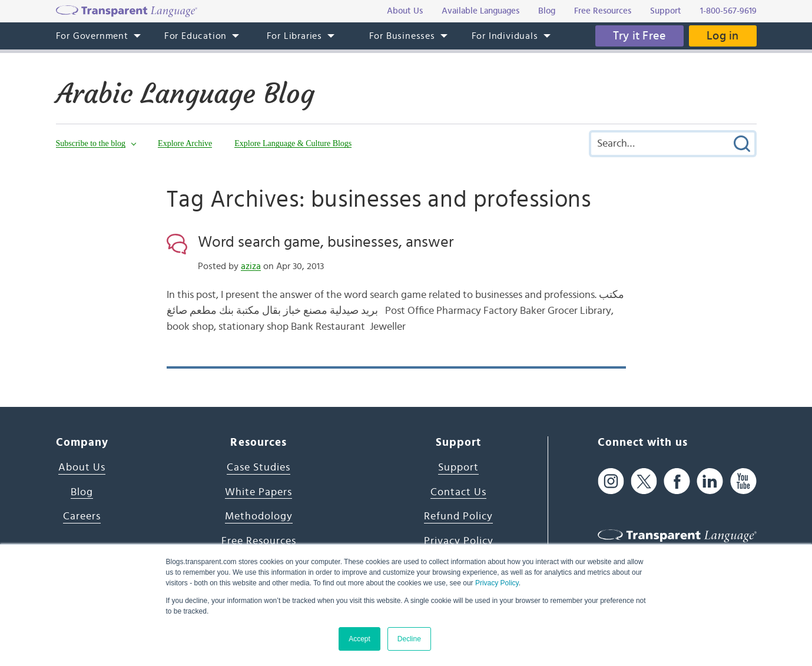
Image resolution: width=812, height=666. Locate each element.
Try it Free (639, 36)
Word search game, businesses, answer (326, 242)
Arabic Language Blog (185, 94)
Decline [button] (409, 639)
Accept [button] (359, 639)
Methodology (259, 516)
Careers (82, 516)
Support (458, 468)
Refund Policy (458, 516)
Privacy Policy (497, 583)
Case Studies (258, 468)
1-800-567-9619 (728, 11)
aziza (251, 266)
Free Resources (259, 541)
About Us (82, 468)
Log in (722, 36)
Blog (82, 492)
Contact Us (458, 492)
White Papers (258, 492)
